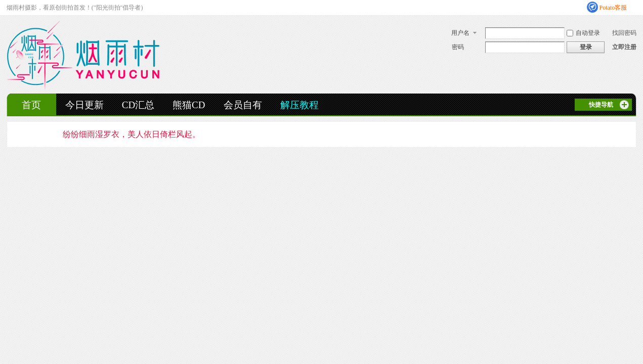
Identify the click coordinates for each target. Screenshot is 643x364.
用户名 (460, 33)
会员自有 (243, 105)
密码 (458, 47)
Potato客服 (613, 8)
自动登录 (583, 33)
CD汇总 (138, 105)
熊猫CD (189, 105)
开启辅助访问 (634, 7)
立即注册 (624, 47)
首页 (31, 105)
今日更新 (84, 105)
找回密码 (624, 33)
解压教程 (299, 105)
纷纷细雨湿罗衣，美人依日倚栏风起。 (132, 134)
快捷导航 (601, 105)
